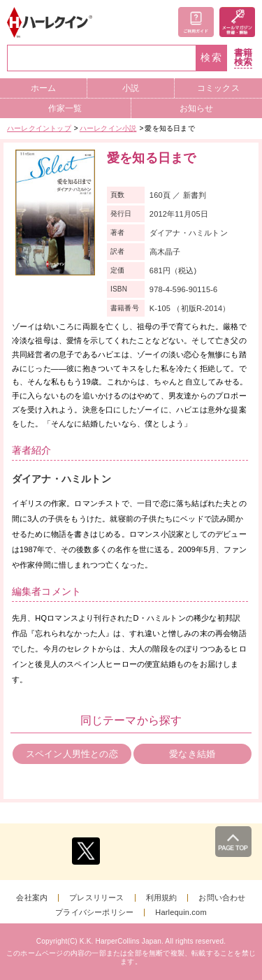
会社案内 (32, 898)
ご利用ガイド (196, 22)
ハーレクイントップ (39, 128)
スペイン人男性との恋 (72, 754)
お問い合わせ (222, 898)
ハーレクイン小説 (108, 128)
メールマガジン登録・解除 (237, 22)
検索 (212, 58)
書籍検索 (243, 58)
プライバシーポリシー (94, 913)
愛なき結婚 (192, 754)
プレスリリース (96, 898)
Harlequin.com (181, 913)
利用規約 (162, 898)
